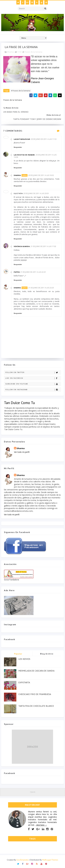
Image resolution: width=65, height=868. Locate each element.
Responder (18, 147)
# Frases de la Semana (21, 91)
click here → (42, 825)
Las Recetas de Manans (24, 155)
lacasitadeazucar (22, 139)
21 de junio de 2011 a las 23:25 (41, 288)
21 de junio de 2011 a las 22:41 (33, 272)
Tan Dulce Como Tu (19, 403)
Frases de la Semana (33, 52)
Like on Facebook (33, 378)
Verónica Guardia (22, 247)
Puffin (17, 272)
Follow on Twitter (33, 373)
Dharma (17, 175)
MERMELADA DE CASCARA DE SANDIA (36, 671)
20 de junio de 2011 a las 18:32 (41, 175)
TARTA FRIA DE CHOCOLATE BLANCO (36, 706)
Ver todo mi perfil (22, 452)
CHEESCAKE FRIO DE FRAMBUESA (35, 694)
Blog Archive (47, 654)
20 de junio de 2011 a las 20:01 (36, 194)
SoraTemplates (23, 860)
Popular (18, 654)
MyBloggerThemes (50, 860)
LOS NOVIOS (24, 659)
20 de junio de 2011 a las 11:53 (44, 139)
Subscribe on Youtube (33, 384)
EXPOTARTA (24, 683)
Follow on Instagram (33, 390)
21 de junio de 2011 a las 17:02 (43, 247)
